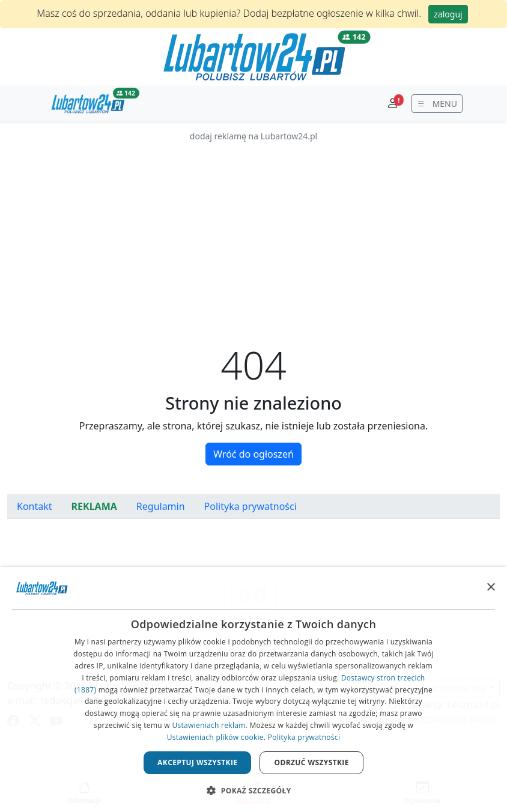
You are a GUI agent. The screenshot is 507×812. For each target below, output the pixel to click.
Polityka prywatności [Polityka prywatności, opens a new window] (304, 737)
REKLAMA (94, 506)
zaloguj (448, 14)
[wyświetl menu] (437, 104)
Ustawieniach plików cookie (215, 737)
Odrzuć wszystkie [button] (311, 762)
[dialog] (253, 689)
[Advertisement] (253, 227)
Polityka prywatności (250, 506)
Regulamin (161, 506)
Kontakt (35, 506)
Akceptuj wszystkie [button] (197, 762)
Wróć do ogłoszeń (253, 454)
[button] (253, 790)
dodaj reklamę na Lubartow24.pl (253, 136)
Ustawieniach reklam (208, 725)
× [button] (490, 588)
